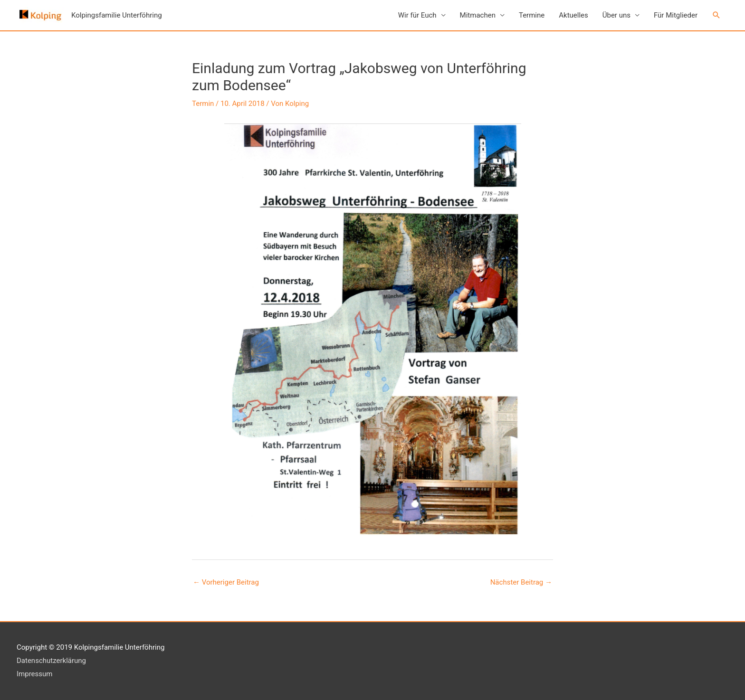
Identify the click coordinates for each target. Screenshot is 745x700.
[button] (716, 15)
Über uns (616, 15)
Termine (532, 15)
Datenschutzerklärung (51, 661)
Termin (203, 104)
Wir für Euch (417, 15)
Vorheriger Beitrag (226, 582)
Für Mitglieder (676, 15)
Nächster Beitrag (521, 582)
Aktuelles (573, 15)
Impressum (34, 674)
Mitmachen (478, 15)
